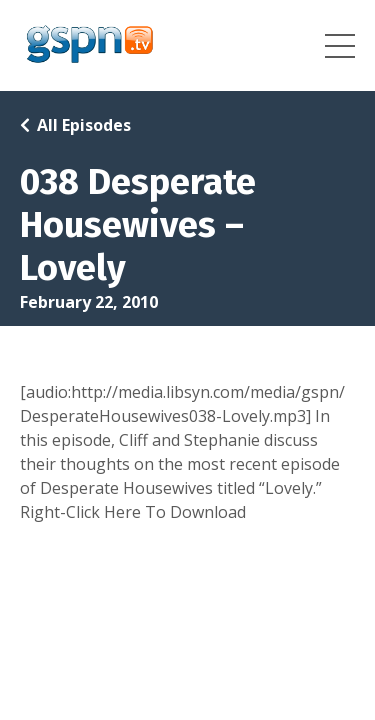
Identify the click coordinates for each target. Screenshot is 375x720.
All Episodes (84, 125)
